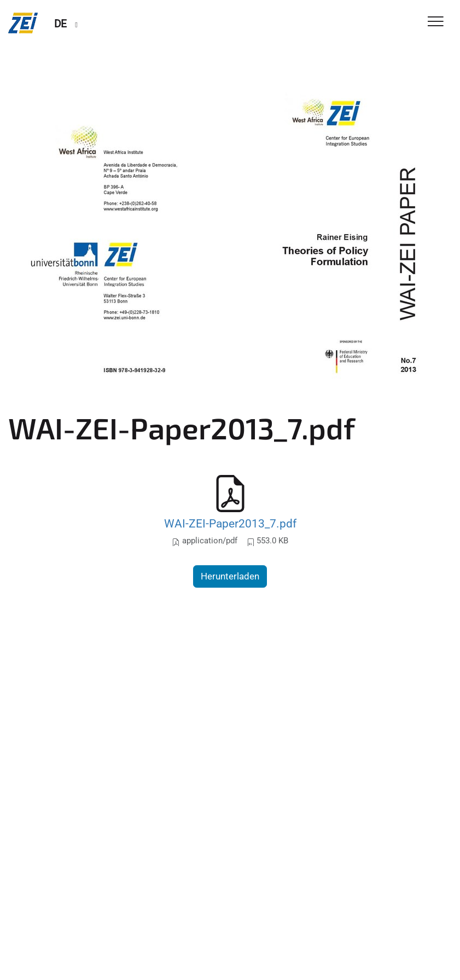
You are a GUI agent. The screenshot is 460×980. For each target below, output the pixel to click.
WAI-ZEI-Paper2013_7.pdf (230, 523)
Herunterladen (230, 576)
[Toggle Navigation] (436, 22)
